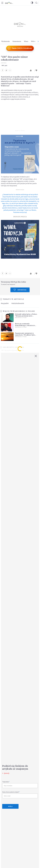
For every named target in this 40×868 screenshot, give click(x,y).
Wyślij (10, 806)
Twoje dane (6, 782)
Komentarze (17, 41)
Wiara (26, 41)
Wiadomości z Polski (24, 311)
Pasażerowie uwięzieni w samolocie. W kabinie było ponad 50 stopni (25, 335)
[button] (32, 3)
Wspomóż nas (20, 290)
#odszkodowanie (18, 303)
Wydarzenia (6, 41)
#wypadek (5, 303)
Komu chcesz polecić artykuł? (11, 792)
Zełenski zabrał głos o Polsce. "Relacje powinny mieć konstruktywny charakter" (26, 316)
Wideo (33, 41)
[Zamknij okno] (36, 356)
